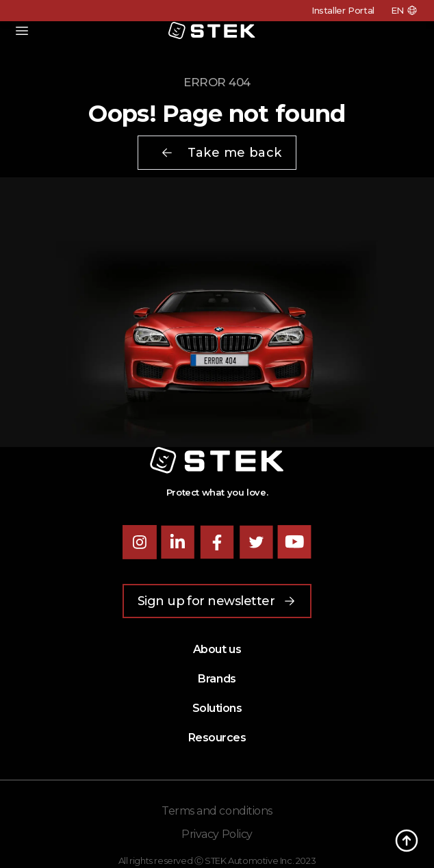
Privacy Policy (217, 834)
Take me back (221, 153)
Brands (217, 679)
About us (217, 649)
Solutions (217, 708)
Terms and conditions (217, 811)
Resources (217, 738)
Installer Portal (343, 10)
